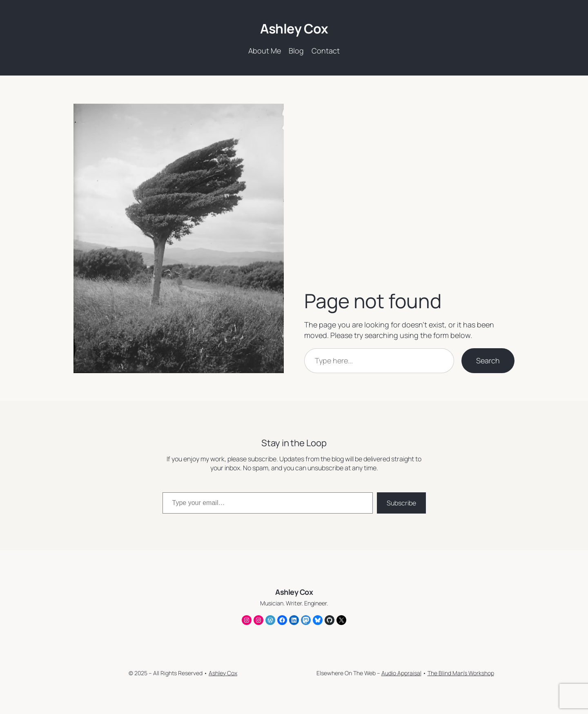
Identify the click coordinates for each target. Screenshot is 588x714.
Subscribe (401, 503)
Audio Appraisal (401, 673)
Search (488, 360)
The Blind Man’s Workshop (461, 673)
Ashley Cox (294, 29)
